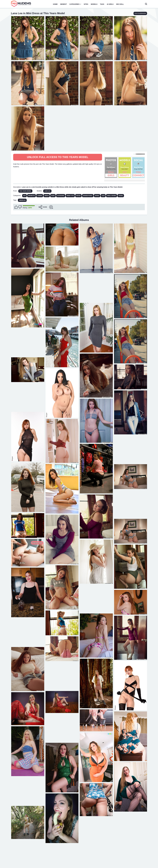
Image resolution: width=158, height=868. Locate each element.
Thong (121, 196)
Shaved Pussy (88, 196)
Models (94, 4)
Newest (64, 4)
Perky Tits (70, 196)
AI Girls (110, 4)
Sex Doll (120, 4)
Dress (47, 196)
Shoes (97, 196)
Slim (103, 196)
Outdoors (61, 196)
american (22, 200)
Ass (25, 196)
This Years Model (25, 191)
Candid (40, 196)
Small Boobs (112, 196)
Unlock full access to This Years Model (58, 157)
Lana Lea (47, 191)
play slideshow (140, 13)
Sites (86, 4)
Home (55, 4)
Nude (53, 196)
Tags (102, 4)
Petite (78, 196)
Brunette (31, 196)
